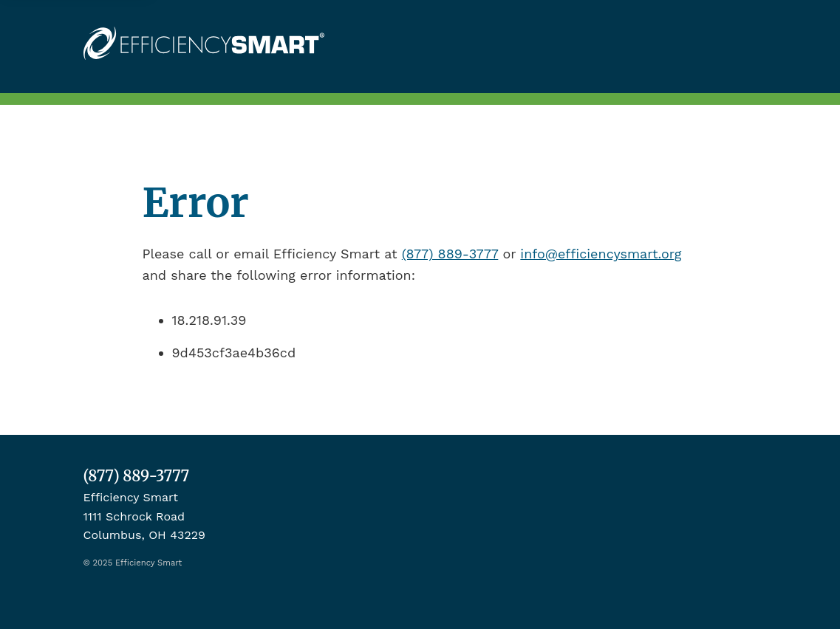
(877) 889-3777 (450, 254)
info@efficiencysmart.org (601, 254)
